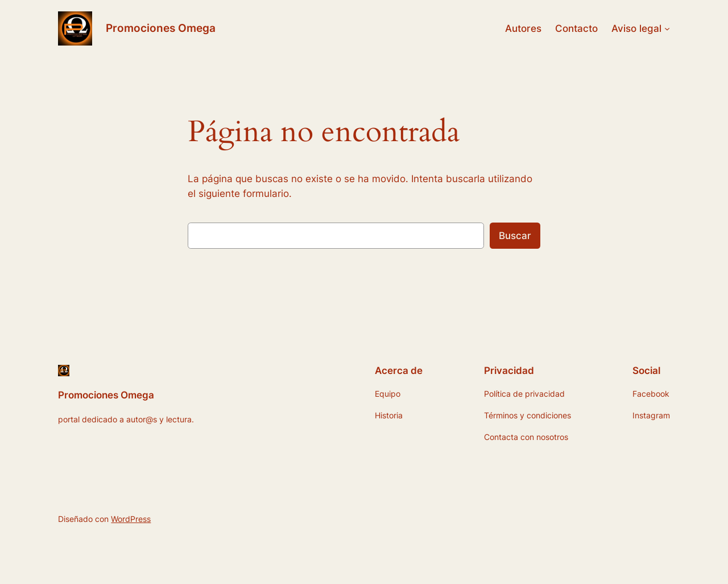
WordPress (131, 519)
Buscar (515, 236)
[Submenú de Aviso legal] (667, 28)
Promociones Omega (161, 28)
